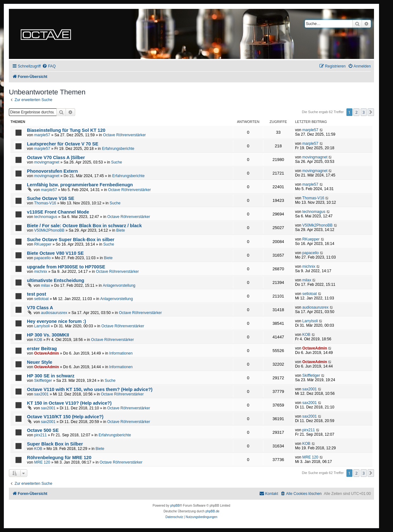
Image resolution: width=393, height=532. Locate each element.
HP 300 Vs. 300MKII (48, 335)
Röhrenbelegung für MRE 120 (59, 458)
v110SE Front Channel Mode (58, 212)
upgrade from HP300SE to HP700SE (66, 267)
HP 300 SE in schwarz (51, 376)
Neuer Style (40, 362)
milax (45, 285)
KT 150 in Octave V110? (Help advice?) (69, 403)
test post (37, 294)
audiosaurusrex (54, 313)
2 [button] (356, 112)
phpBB (175, 506)
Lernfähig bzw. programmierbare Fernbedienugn (80, 185)
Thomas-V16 (45, 203)
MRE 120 (42, 462)
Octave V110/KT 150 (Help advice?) (65, 417)
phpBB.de (212, 511)
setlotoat (42, 299)
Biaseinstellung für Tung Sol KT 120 (66, 130)
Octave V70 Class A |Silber (56, 157)
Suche (117, 162)
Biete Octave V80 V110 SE (55, 253)
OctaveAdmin (47, 353)
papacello (42, 258)
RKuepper (43, 244)
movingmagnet (47, 162)
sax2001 (42, 394)
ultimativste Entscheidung (56, 280)
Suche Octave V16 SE (51, 198)
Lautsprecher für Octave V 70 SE (63, 144)
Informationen (121, 353)
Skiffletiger (43, 381)
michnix (41, 272)
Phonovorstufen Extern (52, 171)
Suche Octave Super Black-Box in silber (71, 240)
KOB (38, 340)
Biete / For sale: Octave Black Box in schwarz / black (84, 226)
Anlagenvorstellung (119, 285)
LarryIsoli (42, 326)
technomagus (46, 217)
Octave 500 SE (43, 430)
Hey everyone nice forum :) (56, 321)
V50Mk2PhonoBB (49, 230)
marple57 (42, 135)
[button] (371, 112)
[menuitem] (49, 66)
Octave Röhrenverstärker (124, 135)
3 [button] (364, 112)
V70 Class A (40, 308)
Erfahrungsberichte (118, 149)
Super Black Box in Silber (55, 444)
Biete (121, 230)
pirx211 (41, 435)
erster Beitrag (42, 349)
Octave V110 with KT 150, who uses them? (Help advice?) (90, 389)
